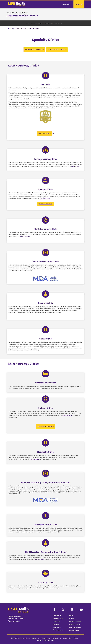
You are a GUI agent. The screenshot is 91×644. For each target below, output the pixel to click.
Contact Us (57, 616)
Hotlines (39, 640)
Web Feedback (49, 640)
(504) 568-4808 (14, 621)
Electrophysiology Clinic (45, 159)
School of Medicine (17, 13)
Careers (56, 624)
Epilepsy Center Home (45, 204)
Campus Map (58, 619)
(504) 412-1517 (75, 166)
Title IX (76, 638)
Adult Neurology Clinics (23, 66)
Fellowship (59, 23)
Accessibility (68, 638)
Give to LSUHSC (75, 624)
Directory (56, 621)
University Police (75, 621)
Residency (49, 23)
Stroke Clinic (46, 339)
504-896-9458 (67, 415)
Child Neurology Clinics (23, 364)
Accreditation (57, 638)
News (71, 616)
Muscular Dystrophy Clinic (45, 262)
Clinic (41, 23)
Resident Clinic (45, 303)
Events (72, 619)
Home (28, 23)
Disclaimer (35, 638)
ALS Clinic (46, 85)
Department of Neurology (22, 16)
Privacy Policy (45, 638)
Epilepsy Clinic (45, 190)
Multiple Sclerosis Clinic (45, 229)
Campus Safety (75, 627)
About (34, 23)
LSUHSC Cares (74, 630)
